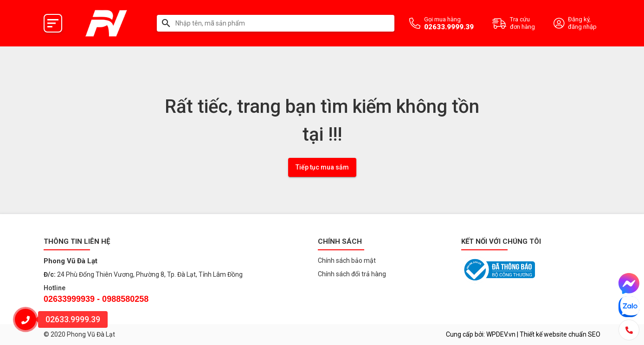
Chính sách (340, 241)
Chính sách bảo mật (347, 260)
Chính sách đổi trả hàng (352, 274)
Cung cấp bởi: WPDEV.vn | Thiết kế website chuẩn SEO (523, 334)
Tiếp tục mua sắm (322, 167)
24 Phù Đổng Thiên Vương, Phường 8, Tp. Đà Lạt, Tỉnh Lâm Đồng (150, 274)
